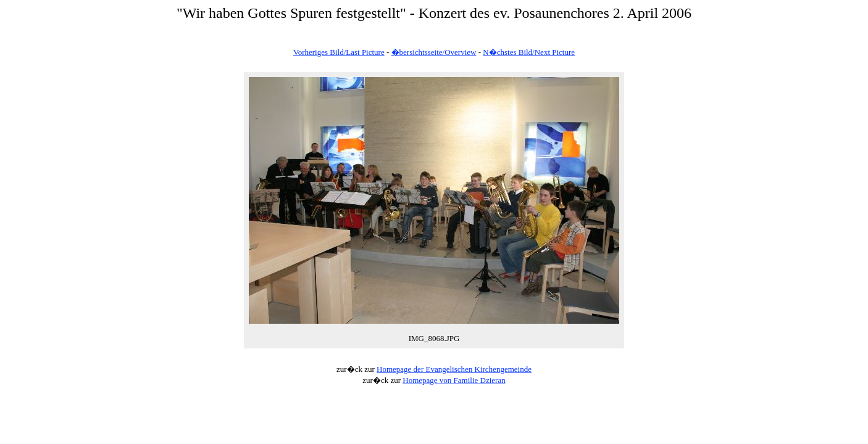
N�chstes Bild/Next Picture (529, 52)
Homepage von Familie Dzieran (454, 380)
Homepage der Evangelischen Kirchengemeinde (454, 369)
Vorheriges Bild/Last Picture (339, 52)
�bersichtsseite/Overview (434, 52)
